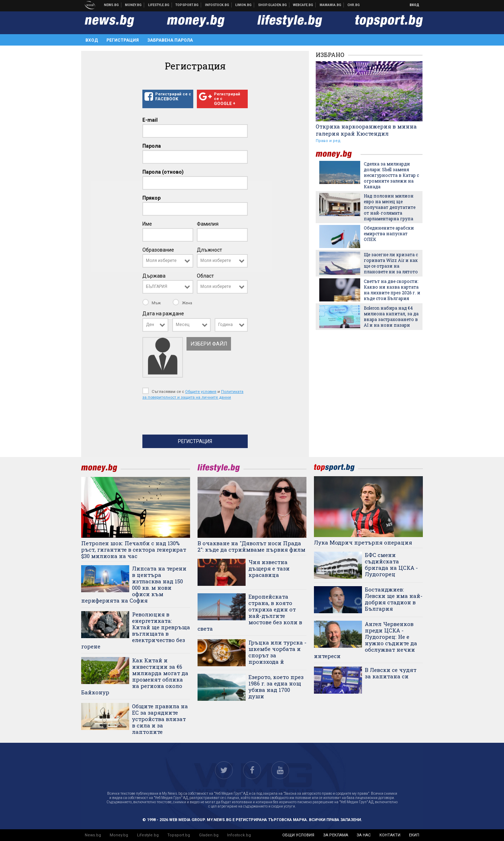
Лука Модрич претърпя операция (363, 542)
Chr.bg (354, 5)
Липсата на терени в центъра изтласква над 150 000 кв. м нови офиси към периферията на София (134, 584)
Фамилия (208, 224)
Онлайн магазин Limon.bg (244, 5)
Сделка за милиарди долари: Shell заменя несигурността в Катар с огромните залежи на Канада (391, 175)
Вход (414, 5)
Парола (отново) (163, 172)
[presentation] (196, 419)
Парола (152, 146)
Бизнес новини (133, 5)
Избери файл (209, 344)
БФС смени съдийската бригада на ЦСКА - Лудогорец (391, 564)
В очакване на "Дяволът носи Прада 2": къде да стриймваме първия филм (251, 546)
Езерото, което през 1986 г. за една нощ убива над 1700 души (276, 687)
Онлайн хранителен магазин (273, 5)
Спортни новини (187, 5)
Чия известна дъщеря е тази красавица (269, 568)
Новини (112, 5)
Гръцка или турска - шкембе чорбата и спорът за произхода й (277, 652)
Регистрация (123, 40)
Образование (158, 250)
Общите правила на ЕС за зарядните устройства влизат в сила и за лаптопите (160, 719)
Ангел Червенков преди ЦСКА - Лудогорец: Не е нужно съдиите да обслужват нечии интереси (366, 640)
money (338, 154)
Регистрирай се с (168, 97)
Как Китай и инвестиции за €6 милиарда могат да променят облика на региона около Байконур (135, 676)
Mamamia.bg (331, 5)
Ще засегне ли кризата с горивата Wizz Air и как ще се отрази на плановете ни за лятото (391, 263)
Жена (182, 303)
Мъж (152, 303)
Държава (154, 276)
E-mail (150, 120)
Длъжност (209, 250)
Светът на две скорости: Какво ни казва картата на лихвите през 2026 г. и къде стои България (392, 290)
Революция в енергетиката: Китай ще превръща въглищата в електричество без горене (136, 630)
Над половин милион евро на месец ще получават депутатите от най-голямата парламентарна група (390, 207)
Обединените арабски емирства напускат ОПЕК (389, 233)
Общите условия (201, 391)
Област (205, 276)
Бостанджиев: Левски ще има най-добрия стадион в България (394, 599)
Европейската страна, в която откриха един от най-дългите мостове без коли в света (250, 613)
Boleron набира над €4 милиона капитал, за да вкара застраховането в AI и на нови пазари (391, 316)
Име (147, 224)
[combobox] (168, 261)
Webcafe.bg (303, 5)
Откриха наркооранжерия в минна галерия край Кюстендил (366, 130)
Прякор (151, 198)
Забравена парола (170, 40)
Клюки (159, 5)
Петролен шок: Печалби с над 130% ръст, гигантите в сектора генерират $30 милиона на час (134, 550)
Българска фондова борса (217, 5)
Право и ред (328, 141)
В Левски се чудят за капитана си (391, 673)
